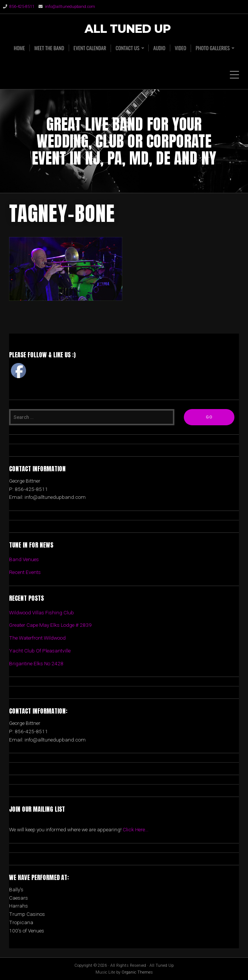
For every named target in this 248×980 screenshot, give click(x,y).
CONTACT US (127, 48)
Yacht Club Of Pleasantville (40, 651)
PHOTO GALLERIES (213, 48)
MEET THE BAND (49, 48)
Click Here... (136, 829)
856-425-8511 (22, 7)
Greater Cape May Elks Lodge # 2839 (50, 625)
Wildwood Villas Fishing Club (42, 612)
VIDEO (180, 48)
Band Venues (24, 559)
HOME (19, 48)
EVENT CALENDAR (90, 48)
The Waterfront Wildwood (37, 638)
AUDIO (159, 48)
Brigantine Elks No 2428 (36, 663)
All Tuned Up (128, 29)
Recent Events (25, 572)
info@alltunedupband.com (70, 7)
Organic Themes (137, 972)
